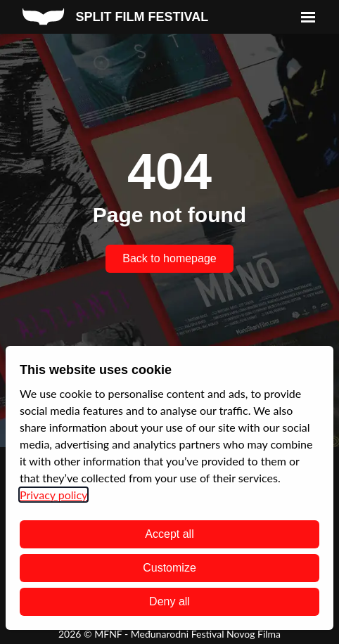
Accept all (169, 534)
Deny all (169, 601)
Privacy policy (53, 495)
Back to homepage (169, 258)
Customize (169, 568)
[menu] (308, 17)
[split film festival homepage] (115, 17)
